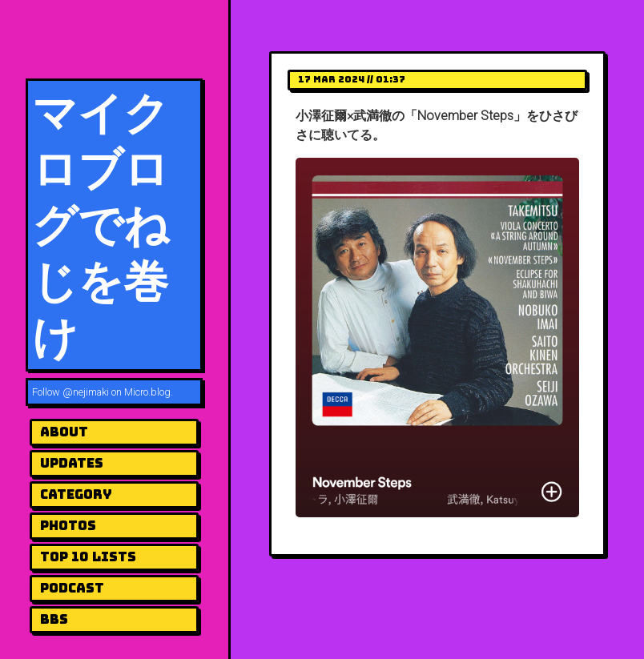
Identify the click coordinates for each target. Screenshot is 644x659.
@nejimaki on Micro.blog (117, 392)
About (64, 432)
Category (76, 494)
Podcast (72, 588)
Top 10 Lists (88, 557)
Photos (68, 526)
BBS (54, 619)
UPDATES (72, 463)
